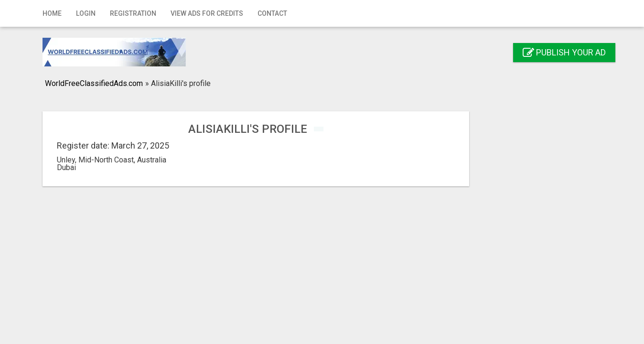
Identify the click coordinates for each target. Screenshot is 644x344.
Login (86, 13)
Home (52, 13)
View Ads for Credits (207, 13)
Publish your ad (564, 52)
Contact (272, 13)
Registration (133, 13)
